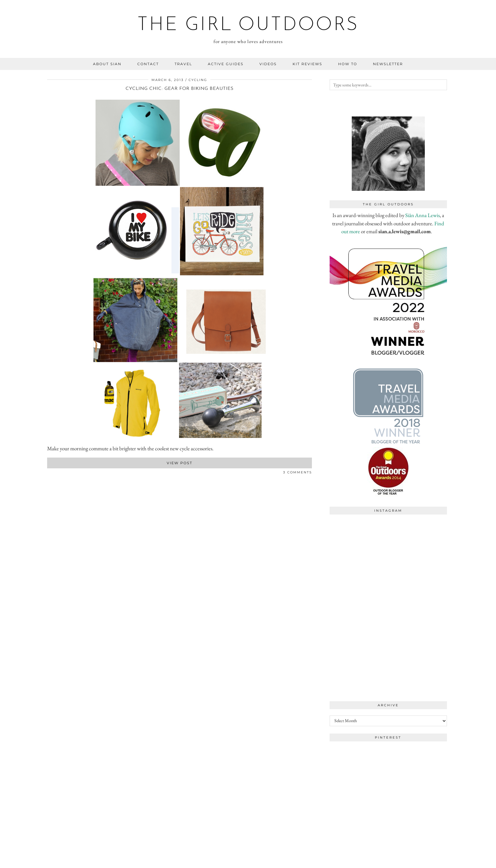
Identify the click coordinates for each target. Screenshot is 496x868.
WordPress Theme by (416, 861)
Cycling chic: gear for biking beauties (180, 89)
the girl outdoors (248, 25)
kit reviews (307, 64)
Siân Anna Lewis (422, 215)
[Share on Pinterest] (55, 474)
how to (348, 64)
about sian (107, 64)
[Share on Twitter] (52, 474)
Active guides (226, 64)
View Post (180, 463)
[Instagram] (359, 547)
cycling (198, 80)
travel (183, 64)
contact (148, 64)
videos (268, 64)
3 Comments (298, 472)
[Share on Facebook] (49, 474)
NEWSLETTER (388, 64)
